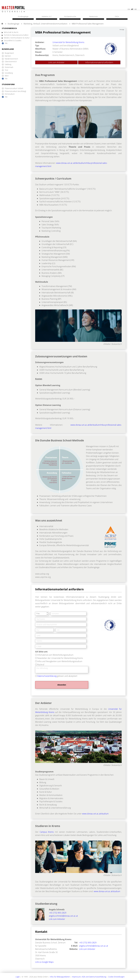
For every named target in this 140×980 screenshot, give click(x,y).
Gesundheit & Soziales (13, 41)
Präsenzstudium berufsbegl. (16, 91)
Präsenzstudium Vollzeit (14, 88)
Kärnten (8, 56)
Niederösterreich (11, 59)
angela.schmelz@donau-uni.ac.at (63, 916)
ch (129, 9)
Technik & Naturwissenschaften (16, 35)
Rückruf (41, 665)
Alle (6, 43)
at (132, 9)
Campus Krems (47, 832)
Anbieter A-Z (47, 17)
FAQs (117, 17)
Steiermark (9, 67)
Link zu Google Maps (44, 962)
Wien (7, 76)
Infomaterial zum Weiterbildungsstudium (55, 655)
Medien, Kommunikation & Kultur (17, 38)
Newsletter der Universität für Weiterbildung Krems (60, 658)
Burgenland (9, 53)
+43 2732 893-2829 (58, 913)
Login (18, 977)
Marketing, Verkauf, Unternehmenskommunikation (45, 24)
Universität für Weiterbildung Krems (68, 42)
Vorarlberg (9, 73)
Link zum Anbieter (56, 62)
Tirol (6, 70)
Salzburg (8, 64)
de (136, 9)
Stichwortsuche (70, 17)
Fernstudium (10, 94)
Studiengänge (13, 24)
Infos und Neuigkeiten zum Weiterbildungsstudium (60, 661)
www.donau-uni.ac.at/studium (95, 814)
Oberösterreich (11, 62)
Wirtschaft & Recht (11, 32)
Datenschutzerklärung (47, 676)
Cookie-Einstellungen (116, 977)
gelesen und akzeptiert (57, 676)
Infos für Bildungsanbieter (60, 977)
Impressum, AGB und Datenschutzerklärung (89, 977)
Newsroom (93, 17)
